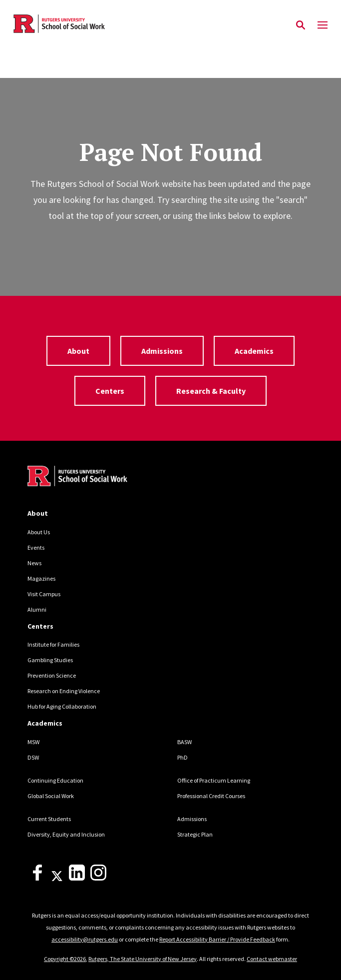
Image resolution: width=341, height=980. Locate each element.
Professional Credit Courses (211, 796)
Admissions (162, 351)
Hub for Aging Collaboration (62, 706)
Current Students (49, 819)
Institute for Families (53, 644)
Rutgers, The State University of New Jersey (143, 959)
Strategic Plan (195, 834)
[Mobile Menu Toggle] (323, 25)
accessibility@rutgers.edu (85, 939)
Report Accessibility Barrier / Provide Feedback (217, 939)
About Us (39, 532)
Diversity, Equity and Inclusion (66, 834)
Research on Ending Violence (64, 691)
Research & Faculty (211, 391)
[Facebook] (37, 878)
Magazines (41, 578)
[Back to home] (95, 477)
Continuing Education (55, 780)
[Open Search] (301, 25)
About (78, 351)
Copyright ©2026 (65, 959)
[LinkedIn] (77, 878)
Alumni (37, 609)
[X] (57, 878)
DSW (33, 757)
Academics (254, 351)
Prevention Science (52, 675)
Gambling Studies (50, 660)
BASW (184, 742)
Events (36, 547)
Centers (110, 391)
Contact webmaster (272, 959)
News (34, 563)
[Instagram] (98, 878)
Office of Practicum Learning (214, 780)
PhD (182, 757)
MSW (33, 742)
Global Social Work (51, 796)
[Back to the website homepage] (59, 24)
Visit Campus (44, 594)
